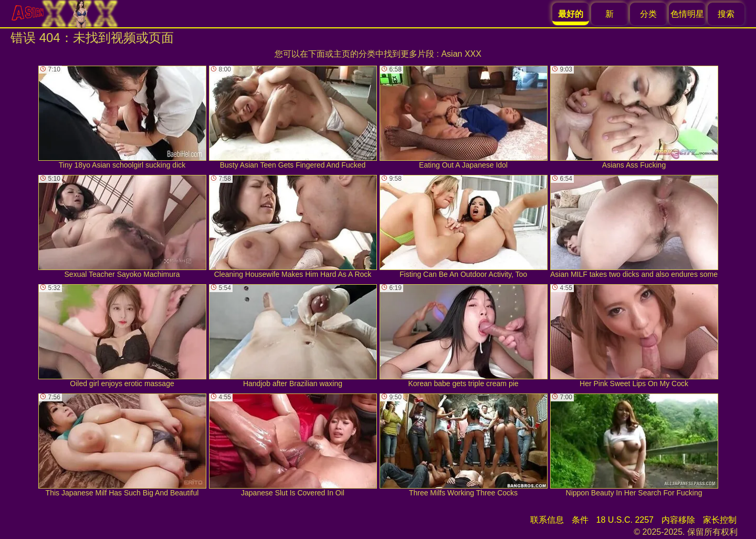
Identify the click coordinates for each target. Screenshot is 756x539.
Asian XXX (461, 54)
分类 (648, 14)
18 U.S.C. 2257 (625, 520)
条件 (580, 520)
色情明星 (687, 14)
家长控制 (720, 520)
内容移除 (678, 520)
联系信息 (547, 520)
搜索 (726, 14)
